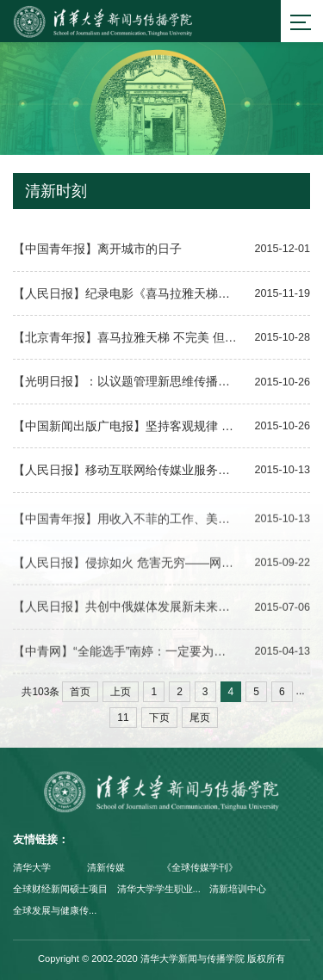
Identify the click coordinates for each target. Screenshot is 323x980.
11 (123, 718)
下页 (159, 718)
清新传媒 (106, 867)
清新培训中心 (238, 889)
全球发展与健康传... (55, 910)
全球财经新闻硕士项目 (60, 889)
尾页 (200, 718)
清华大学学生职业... (159, 889)
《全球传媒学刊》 (200, 867)
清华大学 (32, 867)
